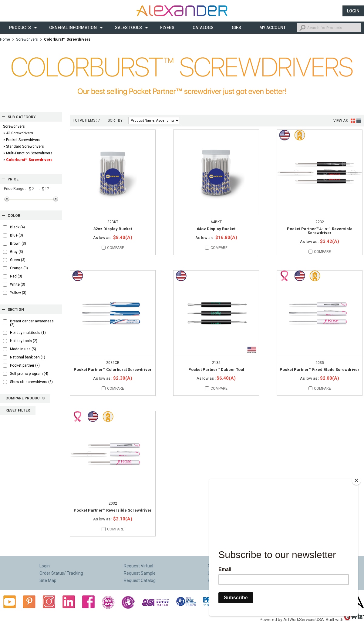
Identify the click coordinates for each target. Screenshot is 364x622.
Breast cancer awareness (32, 323)
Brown (18, 244)
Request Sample (140, 573)
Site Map (48, 580)
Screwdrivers (27, 39)
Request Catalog (140, 580)
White (18, 284)
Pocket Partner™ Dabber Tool (216, 370)
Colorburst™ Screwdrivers (29, 160)
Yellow (18, 293)
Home (5, 39)
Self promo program (29, 374)
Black (17, 227)
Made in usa (23, 349)
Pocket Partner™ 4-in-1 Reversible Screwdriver (320, 231)
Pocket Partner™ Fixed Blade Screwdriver (320, 370)
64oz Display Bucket (216, 229)
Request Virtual (138, 566)
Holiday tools (24, 341)
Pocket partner (25, 365)
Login (353, 11)
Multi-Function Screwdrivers (29, 153)
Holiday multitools (28, 333)
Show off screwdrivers (31, 382)
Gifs (236, 28)
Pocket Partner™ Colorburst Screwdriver (113, 370)
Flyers (167, 28)
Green (18, 260)
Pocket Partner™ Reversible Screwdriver (113, 510)
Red (16, 276)
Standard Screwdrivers (25, 146)
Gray (17, 252)
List (359, 121)
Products (20, 28)
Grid (353, 121)
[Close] (356, 478)
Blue (17, 235)
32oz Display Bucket (113, 229)
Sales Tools (128, 28)
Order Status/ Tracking (61, 573)
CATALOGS (203, 28)
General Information (73, 28)
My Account (273, 28)
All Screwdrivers (20, 133)
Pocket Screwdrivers (23, 140)
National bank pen (28, 357)
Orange (19, 268)
